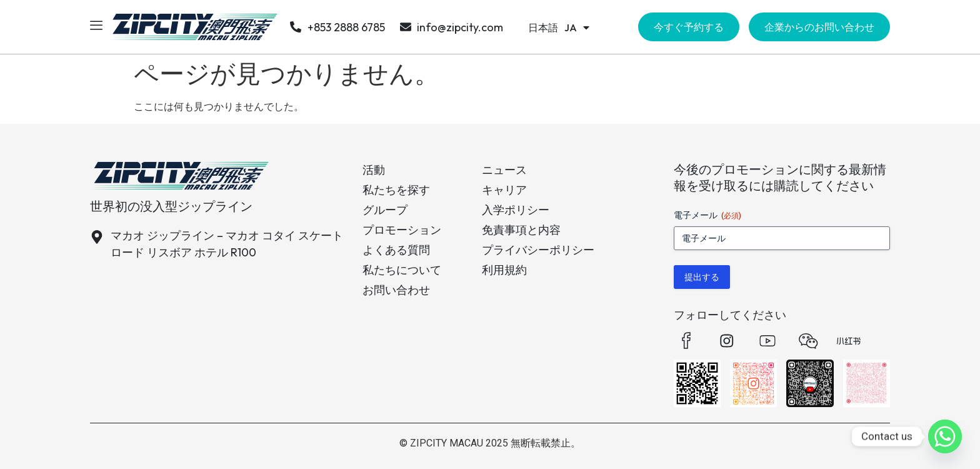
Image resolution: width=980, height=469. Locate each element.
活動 (374, 170)
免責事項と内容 (521, 230)
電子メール (707, 216)
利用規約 (504, 270)
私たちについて (402, 270)
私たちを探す (396, 190)
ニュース (504, 170)
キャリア (504, 190)
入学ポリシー (516, 210)
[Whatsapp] (945, 436)
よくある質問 (396, 250)
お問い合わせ (396, 290)
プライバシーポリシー (538, 250)
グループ (385, 210)
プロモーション (402, 230)
